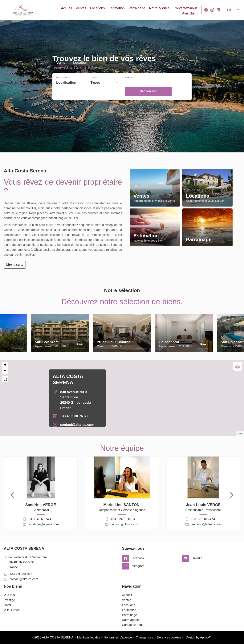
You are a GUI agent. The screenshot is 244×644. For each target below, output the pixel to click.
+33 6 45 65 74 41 (41, 519)
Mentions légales (89, 637)
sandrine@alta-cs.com (44, 524)
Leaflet (240, 434)
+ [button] (5, 365)
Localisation (63, 86)
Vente (61, 71)
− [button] (5, 371)
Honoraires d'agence (118, 637)
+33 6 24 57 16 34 (123, 519)
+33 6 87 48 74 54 (203, 519)
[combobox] (71, 91)
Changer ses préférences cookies (158, 637)
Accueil (23, 10)
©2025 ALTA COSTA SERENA (53, 637)
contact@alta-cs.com (77, 425)
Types (94, 86)
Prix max (129, 86)
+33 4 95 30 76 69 (74, 416)
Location (80, 71)
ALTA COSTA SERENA (24, 548)
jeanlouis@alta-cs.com (206, 524)
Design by (198, 637)
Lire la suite (15, 265)
